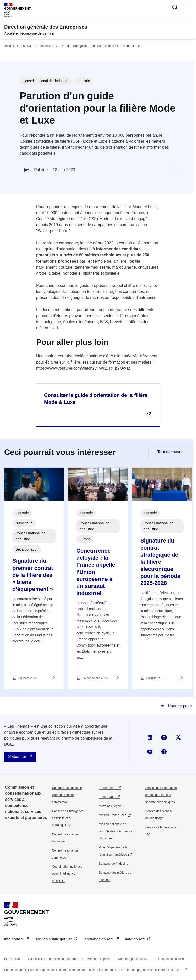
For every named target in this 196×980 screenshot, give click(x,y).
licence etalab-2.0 (170, 970)
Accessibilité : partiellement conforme (53, 959)
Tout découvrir (170, 452)
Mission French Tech (113, 815)
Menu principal (189, 7)
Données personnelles (133, 959)
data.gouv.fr (136, 939)
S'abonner (17, 756)
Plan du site (12, 959)
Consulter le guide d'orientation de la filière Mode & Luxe (96, 399)
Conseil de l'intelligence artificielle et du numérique (68, 818)
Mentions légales (98, 959)
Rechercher (175, 7)
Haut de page (179, 706)
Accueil (9, 46)
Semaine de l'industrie (114, 864)
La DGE (27, 46)
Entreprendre (108, 788)
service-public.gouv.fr (54, 939)
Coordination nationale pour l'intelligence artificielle (67, 874)
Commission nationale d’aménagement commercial (67, 795)
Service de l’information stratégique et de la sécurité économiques (161, 795)
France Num (107, 797)
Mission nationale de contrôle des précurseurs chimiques (115, 831)
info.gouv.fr (14, 939)
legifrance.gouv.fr (99, 939)
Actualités (47, 46)
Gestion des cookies (172, 959)
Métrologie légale (110, 806)
